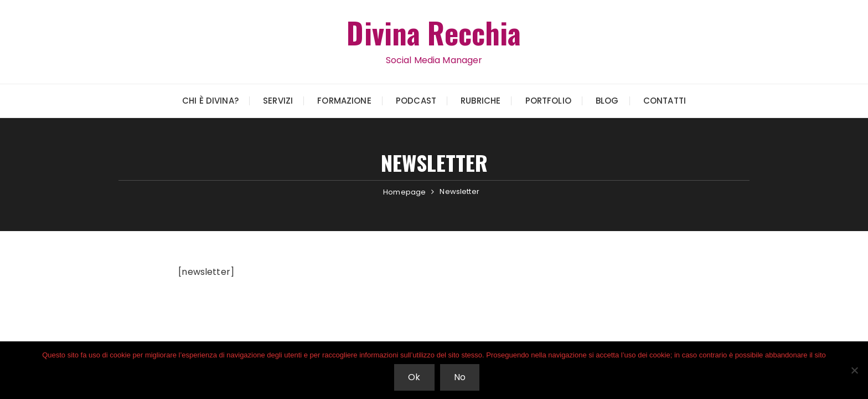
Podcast (416, 101)
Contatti (665, 101)
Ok (414, 377)
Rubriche (480, 101)
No (460, 377)
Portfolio (548, 101)
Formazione (344, 101)
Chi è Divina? (210, 101)
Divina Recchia (434, 32)
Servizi (278, 101)
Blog (607, 101)
